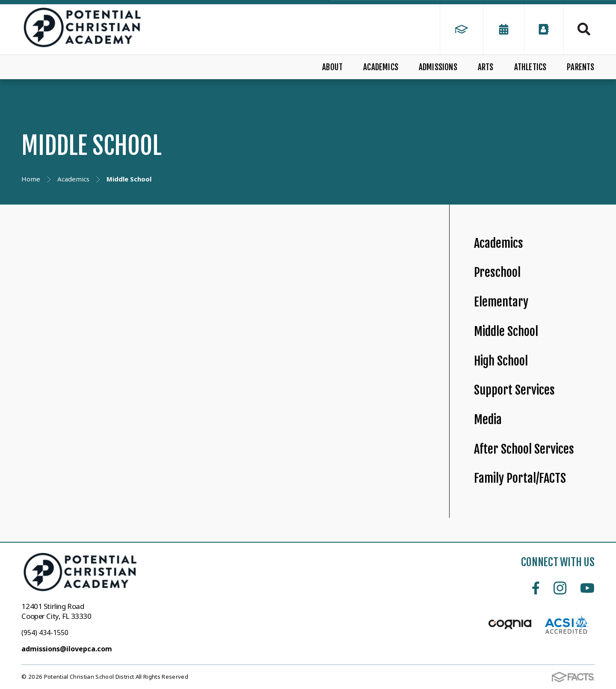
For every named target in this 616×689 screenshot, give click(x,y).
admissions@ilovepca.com (67, 649)
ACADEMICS (381, 67)
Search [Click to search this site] (584, 29)
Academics (499, 243)
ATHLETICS (530, 67)
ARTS (486, 67)
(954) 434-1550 (45, 633)
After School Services (524, 449)
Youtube (587, 588)
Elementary (501, 302)
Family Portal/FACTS (520, 478)
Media (488, 420)
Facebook (536, 588)
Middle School (506, 331)
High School (501, 361)
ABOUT (332, 67)
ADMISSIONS (438, 67)
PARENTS (580, 67)
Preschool (497, 272)
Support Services (514, 390)
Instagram (560, 588)
